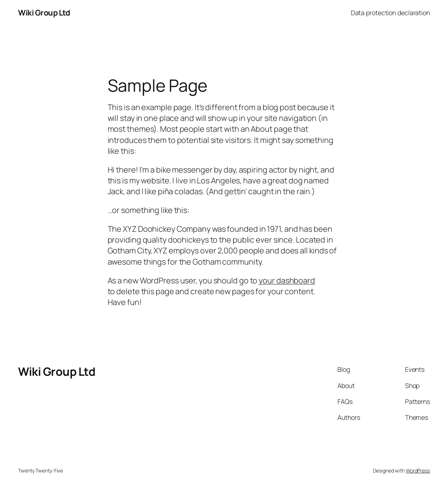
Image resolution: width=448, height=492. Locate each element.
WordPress (418, 471)
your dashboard (287, 280)
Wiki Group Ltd (44, 12)
